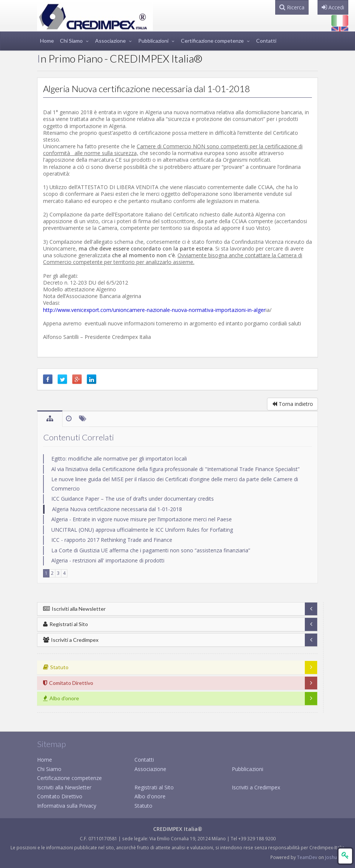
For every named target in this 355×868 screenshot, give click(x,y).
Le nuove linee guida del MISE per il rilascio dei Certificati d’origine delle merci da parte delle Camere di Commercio (175, 484)
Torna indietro (292, 404)
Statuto (143, 806)
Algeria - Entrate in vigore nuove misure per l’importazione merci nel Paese (142, 519)
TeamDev (308, 857)
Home (47, 41)
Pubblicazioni (153, 41)
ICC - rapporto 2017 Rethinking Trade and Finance (112, 540)
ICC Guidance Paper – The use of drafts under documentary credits (133, 499)
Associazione (110, 41)
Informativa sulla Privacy (67, 806)
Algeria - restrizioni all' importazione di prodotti (108, 560)
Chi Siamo (71, 41)
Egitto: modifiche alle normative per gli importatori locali (119, 459)
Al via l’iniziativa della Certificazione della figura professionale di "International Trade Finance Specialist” (175, 469)
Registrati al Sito (66, 624)
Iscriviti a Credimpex (71, 640)
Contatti (266, 41)
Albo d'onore (150, 796)
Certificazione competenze (212, 41)
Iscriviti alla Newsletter (74, 609)
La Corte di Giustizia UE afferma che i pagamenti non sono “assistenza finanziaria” (151, 550)
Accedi (333, 7)
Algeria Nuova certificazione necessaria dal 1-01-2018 (117, 509)
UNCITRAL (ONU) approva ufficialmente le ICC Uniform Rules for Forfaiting (142, 530)
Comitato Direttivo (60, 796)
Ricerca (292, 7)
